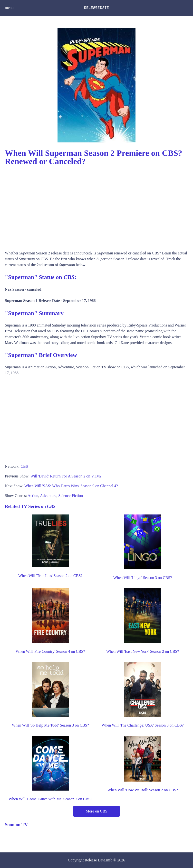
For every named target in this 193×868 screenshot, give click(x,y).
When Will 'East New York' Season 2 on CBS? (143, 651)
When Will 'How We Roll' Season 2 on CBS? (143, 790)
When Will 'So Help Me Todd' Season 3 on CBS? (50, 725)
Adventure (48, 496)
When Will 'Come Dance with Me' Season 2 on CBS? (50, 799)
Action (33, 496)
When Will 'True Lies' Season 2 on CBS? (50, 576)
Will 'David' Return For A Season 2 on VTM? (66, 476)
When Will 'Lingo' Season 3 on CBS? (143, 578)
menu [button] (9, 8)
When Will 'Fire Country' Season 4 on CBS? (50, 651)
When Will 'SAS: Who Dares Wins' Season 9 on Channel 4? (71, 486)
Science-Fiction (71, 496)
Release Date (95, 860)
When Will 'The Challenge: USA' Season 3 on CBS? (143, 725)
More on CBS (97, 811)
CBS (24, 466)
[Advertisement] (96, 206)
